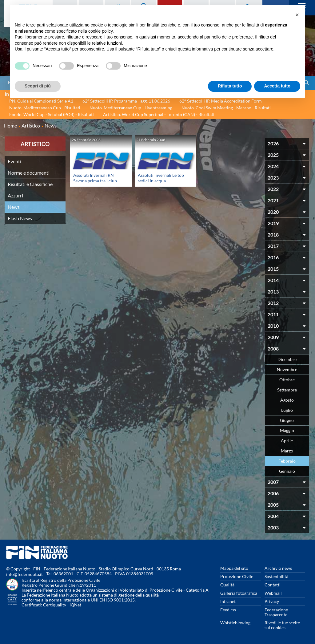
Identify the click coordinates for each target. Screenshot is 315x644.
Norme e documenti (29, 173)
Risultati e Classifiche (30, 184)
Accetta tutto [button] (277, 86)
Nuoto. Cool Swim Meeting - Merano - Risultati (226, 108)
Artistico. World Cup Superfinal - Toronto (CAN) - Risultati (159, 114)
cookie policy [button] (100, 31)
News (14, 207)
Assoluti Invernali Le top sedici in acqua (161, 178)
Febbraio (287, 461)
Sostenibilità (276, 576)
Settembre (287, 390)
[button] (297, 15)
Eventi (14, 161)
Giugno (287, 420)
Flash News (20, 218)
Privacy (272, 601)
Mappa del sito (234, 568)
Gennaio (287, 471)
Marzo (287, 451)
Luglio (287, 410)
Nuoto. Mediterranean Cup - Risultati (45, 108)
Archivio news (278, 568)
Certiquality (55, 605)
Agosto (287, 400)
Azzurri (15, 195)
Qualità (227, 585)
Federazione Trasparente (276, 612)
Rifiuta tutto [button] (230, 86)
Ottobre (287, 380)
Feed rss (228, 610)
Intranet (228, 601)
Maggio (287, 430)
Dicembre (287, 359)
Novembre (287, 369)
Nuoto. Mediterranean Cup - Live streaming (131, 108)
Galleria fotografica (239, 593)
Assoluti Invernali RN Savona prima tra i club (95, 178)
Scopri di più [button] (38, 86)
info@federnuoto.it (24, 574)
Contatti (273, 585)
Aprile (287, 441)
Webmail (273, 593)
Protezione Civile (237, 576)
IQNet (75, 605)
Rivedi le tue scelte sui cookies (282, 625)
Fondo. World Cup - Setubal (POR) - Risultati (52, 114)
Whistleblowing (235, 623)
